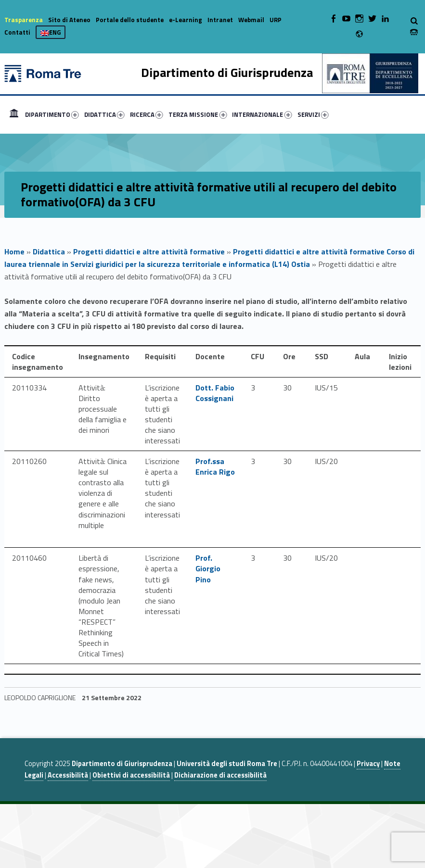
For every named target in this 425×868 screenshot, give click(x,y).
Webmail (251, 20)
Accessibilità (68, 775)
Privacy (368, 764)
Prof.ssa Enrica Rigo (215, 466)
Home (14, 114)
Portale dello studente (130, 20)
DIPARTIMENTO (52, 114)
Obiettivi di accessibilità (131, 775)
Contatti (17, 32)
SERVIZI (313, 114)
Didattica (49, 252)
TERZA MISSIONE (198, 114)
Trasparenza (24, 20)
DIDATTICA (104, 114)
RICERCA (147, 114)
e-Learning (186, 20)
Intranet (220, 20)
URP (276, 20)
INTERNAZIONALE (262, 114)
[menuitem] (14, 114)
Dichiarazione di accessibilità (220, 775)
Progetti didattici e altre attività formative (149, 252)
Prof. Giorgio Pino (208, 568)
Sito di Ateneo (69, 20)
